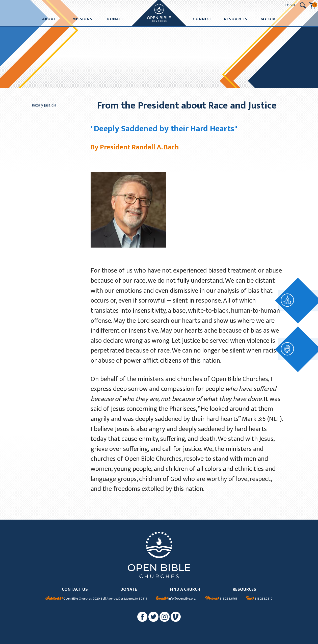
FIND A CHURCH (185, 590)
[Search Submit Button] (303, 5)
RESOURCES (244, 590)
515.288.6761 (221, 599)
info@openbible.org (176, 599)
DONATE (129, 590)
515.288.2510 (259, 599)
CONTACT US (75, 590)
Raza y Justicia (44, 105)
